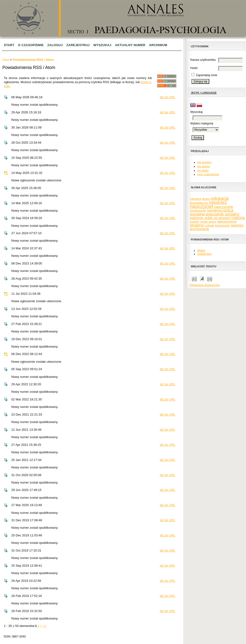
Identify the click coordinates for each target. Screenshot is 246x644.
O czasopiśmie (31, 45)
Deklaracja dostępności (205, 285)
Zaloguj (55, 45)
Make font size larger (210, 279)
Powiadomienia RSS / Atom (33, 60)
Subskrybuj (204, 254)
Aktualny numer (130, 45)
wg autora (204, 166)
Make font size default (202, 279)
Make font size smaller (194, 279)
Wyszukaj (102, 45)
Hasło (194, 68)
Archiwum (158, 45)
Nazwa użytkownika (203, 60)
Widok (201, 251)
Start (9, 45)
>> (45, 626)
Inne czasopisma (208, 174)
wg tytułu (203, 171)
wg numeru (204, 162)
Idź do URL (168, 97)
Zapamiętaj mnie (206, 75)
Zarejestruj (78, 45)
